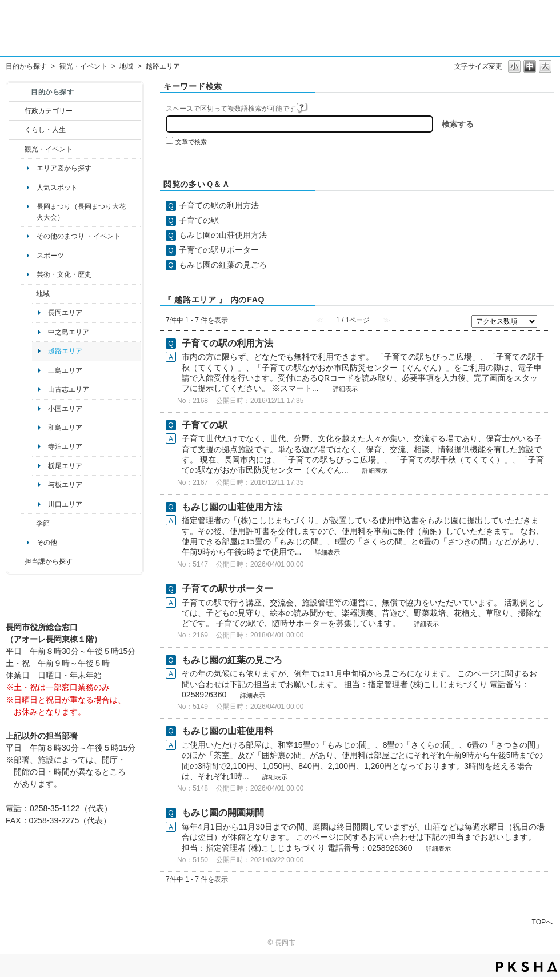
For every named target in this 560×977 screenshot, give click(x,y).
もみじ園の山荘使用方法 (223, 235)
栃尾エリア (65, 466)
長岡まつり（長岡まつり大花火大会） (81, 212)
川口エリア (65, 504)
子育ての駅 (199, 220)
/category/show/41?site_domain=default (28, 294)
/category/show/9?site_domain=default (17, 561)
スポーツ (50, 256)
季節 (43, 523)
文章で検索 (191, 142)
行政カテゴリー (49, 111)
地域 (126, 66)
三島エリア (65, 370)
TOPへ (542, 922)
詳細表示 (345, 389)
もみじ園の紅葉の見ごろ (223, 265)
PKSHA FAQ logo (527, 967)
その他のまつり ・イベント (79, 236)
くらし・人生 (45, 130)
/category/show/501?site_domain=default (28, 523)
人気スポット (57, 188)
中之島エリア (69, 332)
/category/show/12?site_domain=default (17, 130)
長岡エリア (65, 313)
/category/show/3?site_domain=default (17, 111)
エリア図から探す (64, 168)
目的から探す (26, 66)
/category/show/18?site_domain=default (17, 149)
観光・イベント (83, 66)
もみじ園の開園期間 (223, 813)
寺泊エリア (65, 446)
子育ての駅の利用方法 (219, 205)
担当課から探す (49, 561)
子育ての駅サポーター (219, 250)
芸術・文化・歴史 (64, 274)
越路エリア (65, 351)
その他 (47, 543)
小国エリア (65, 409)
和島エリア (65, 428)
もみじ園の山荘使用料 (227, 731)
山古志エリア (69, 389)
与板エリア (65, 485)
